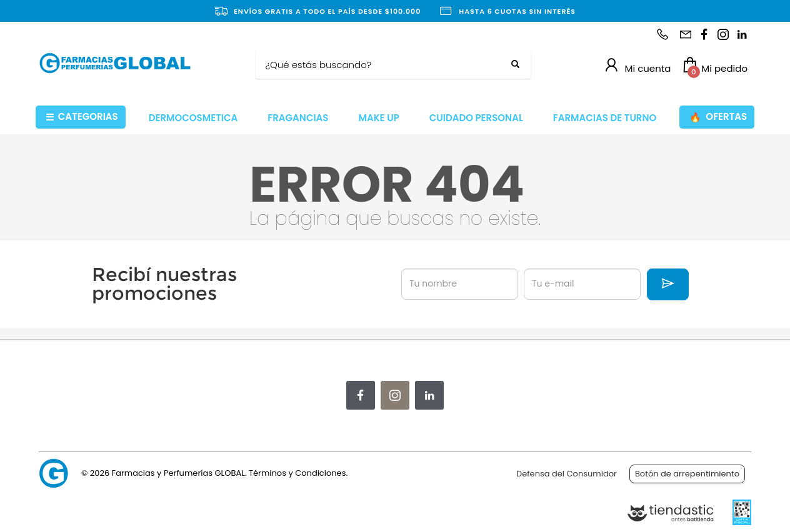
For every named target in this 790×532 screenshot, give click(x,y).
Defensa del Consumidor (567, 474)
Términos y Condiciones (297, 473)
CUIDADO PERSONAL (476, 118)
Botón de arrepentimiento (687, 474)
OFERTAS (718, 117)
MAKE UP (378, 118)
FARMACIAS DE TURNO (605, 118)
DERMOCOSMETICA (193, 118)
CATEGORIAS (82, 117)
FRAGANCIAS (298, 118)
